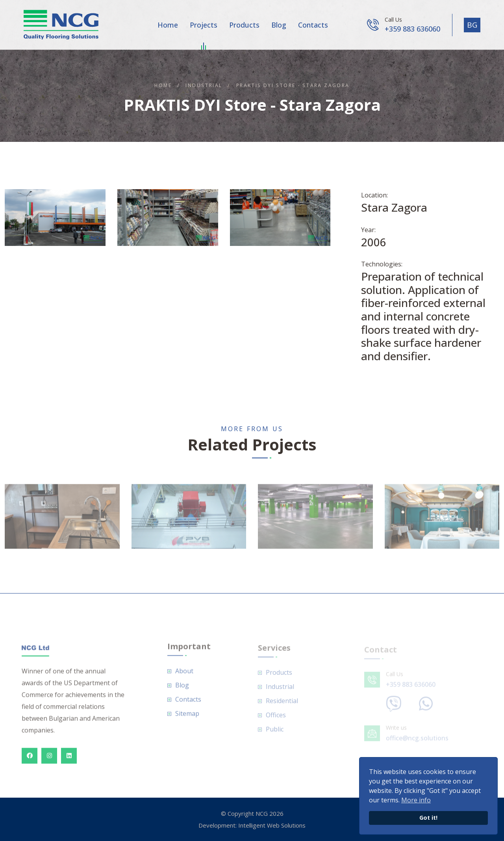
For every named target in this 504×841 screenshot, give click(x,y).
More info (416, 800)
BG (472, 25)
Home (168, 25)
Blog (279, 25)
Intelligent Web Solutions (272, 825)
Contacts (313, 25)
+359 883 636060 (412, 29)
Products (244, 25)
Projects (204, 26)
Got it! (428, 818)
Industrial (204, 85)
